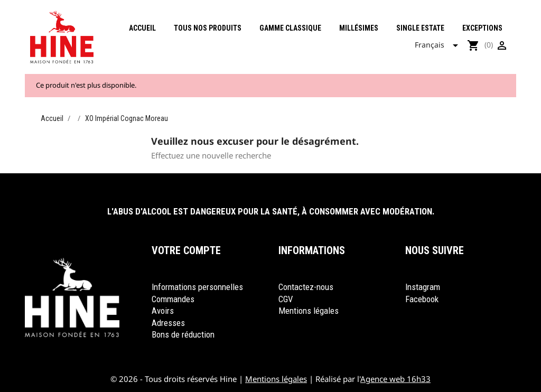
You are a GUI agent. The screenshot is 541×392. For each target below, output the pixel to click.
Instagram (423, 287)
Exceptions (482, 28)
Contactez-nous (306, 287)
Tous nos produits (208, 28)
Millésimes (359, 28)
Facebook (422, 299)
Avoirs (163, 311)
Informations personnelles (197, 287)
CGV (286, 299)
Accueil (142, 28)
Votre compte (186, 250)
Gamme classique (290, 28)
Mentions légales (309, 311)
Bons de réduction (183, 334)
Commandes (173, 299)
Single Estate (420, 28)
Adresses (168, 323)
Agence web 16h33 (395, 379)
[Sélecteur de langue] (440, 45)
